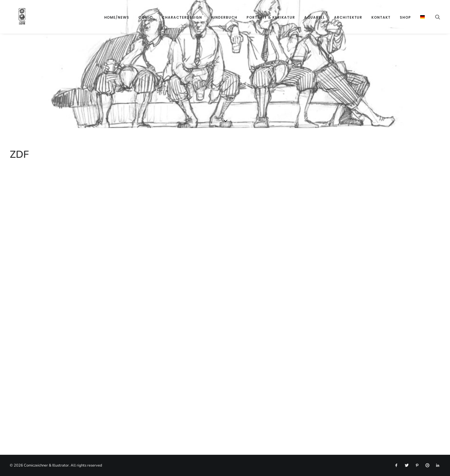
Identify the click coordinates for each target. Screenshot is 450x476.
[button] (438, 17)
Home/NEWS (117, 17)
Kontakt (381, 17)
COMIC (146, 17)
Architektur (348, 17)
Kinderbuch (224, 17)
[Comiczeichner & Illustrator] (13, 17)
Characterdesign (182, 17)
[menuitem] (117, 17)
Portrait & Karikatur (271, 17)
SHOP (405, 17)
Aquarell (315, 17)
